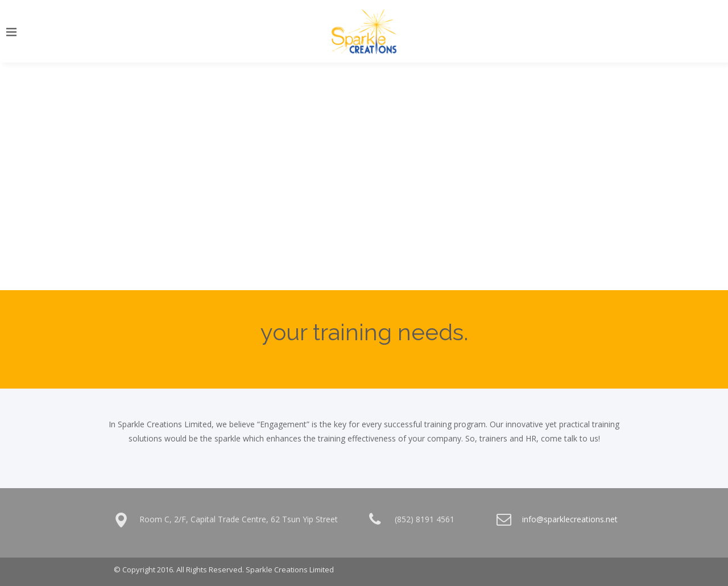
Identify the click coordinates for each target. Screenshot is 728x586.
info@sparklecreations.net (570, 519)
